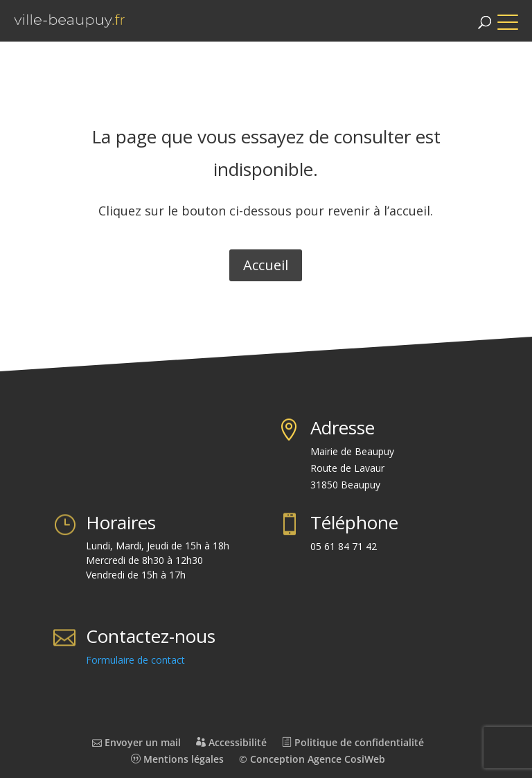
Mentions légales (177, 759)
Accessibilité (231, 742)
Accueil (266, 265)
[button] (515, 16)
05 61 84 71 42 (344, 546)
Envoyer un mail (136, 742)
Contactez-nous (151, 636)
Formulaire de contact (135, 660)
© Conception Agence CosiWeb (312, 759)
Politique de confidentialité (353, 742)
